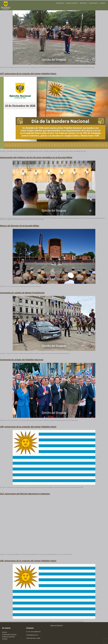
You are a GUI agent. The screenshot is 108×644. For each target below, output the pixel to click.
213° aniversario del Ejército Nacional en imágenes (25, 491)
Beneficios (83, 3)
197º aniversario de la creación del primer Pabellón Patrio (28, 73)
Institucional (60, 3)
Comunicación (93, 3)
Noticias (5, 629)
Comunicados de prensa (9, 631)
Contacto (103, 3)
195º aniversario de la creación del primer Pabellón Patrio (28, 557)
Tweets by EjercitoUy (57, 622)
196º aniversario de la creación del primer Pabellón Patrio (28, 424)
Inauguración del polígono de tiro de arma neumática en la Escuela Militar (36, 156)
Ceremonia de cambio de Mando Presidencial (22, 291)
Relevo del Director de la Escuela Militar (20, 224)
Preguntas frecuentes (8, 633)
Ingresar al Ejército (72, 3)
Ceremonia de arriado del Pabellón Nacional (22, 357)
